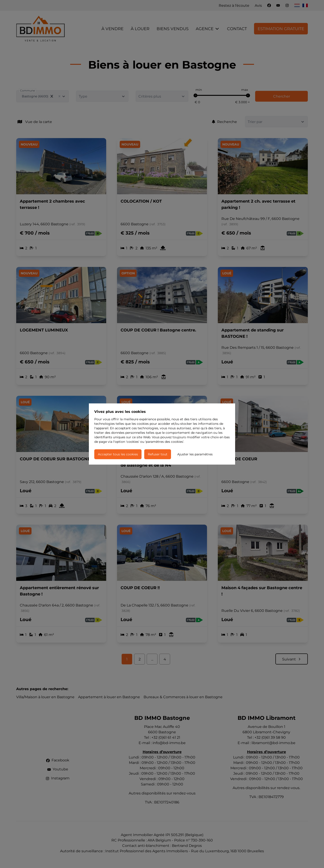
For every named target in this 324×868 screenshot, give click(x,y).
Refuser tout (158, 454)
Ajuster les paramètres (195, 454)
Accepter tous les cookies (118, 454)
